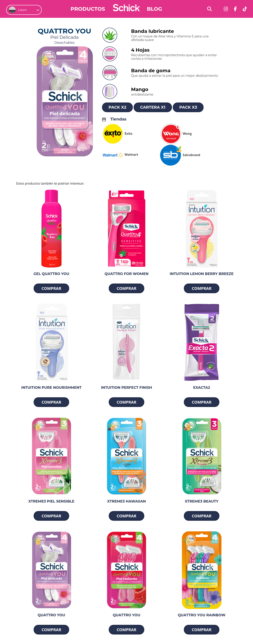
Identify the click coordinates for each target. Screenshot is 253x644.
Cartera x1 (153, 107)
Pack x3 (188, 107)
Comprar (51, 288)
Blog (154, 9)
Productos (88, 9)
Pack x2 (117, 107)
